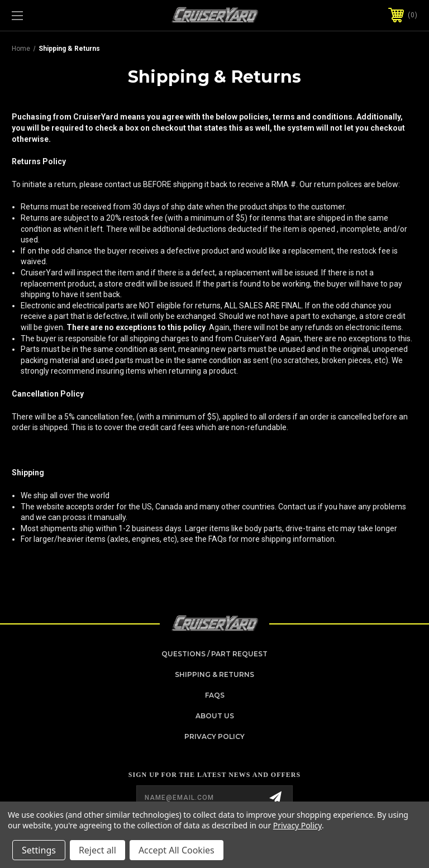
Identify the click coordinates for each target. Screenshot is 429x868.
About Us (215, 716)
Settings (39, 850)
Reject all (97, 850)
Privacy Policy (214, 736)
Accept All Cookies (177, 850)
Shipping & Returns (214, 674)
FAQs (215, 695)
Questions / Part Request (214, 654)
